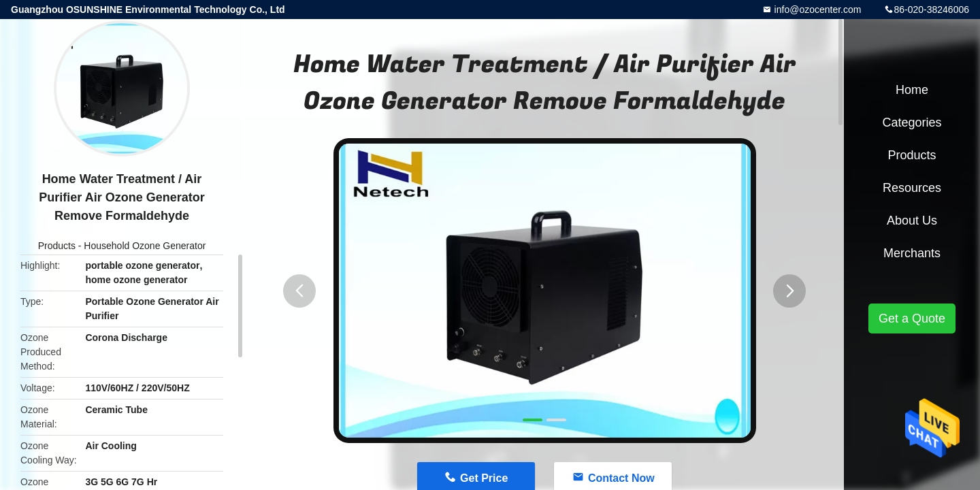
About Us (912, 220)
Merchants (912, 253)
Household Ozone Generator (145, 246)
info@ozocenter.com (817, 10)
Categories (912, 122)
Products (57, 246)
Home (912, 90)
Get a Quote (912, 318)
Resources (912, 188)
